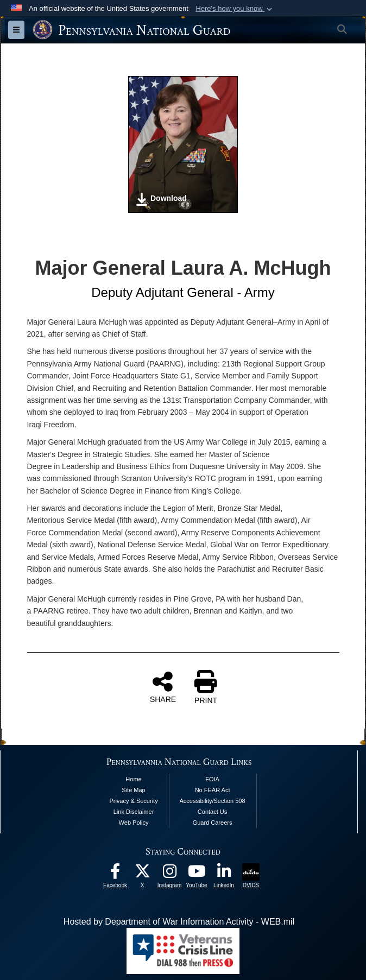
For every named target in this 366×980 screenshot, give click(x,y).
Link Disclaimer (134, 812)
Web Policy (134, 823)
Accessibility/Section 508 (213, 801)
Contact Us (212, 812)
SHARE (163, 687)
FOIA (212, 779)
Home (133, 779)
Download (161, 199)
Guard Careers (213, 823)
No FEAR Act (213, 790)
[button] (235, 9)
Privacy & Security (133, 801)
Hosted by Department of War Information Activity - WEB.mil (179, 922)
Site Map (133, 790)
